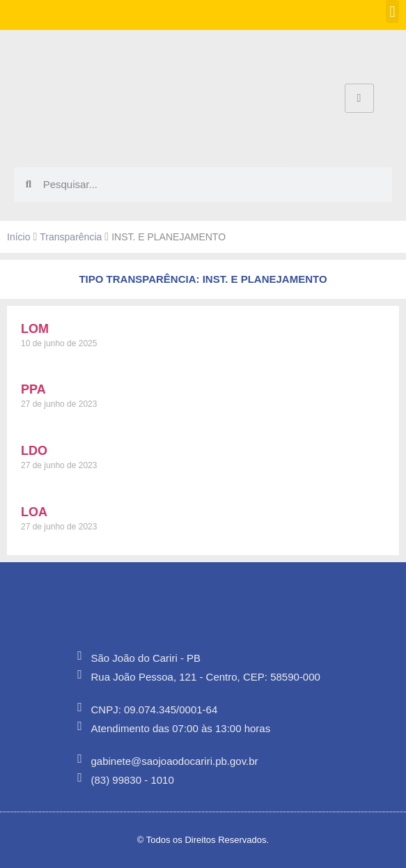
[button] (392, 11)
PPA (33, 389)
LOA (34, 512)
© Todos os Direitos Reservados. (203, 840)
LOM (35, 329)
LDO (34, 451)
